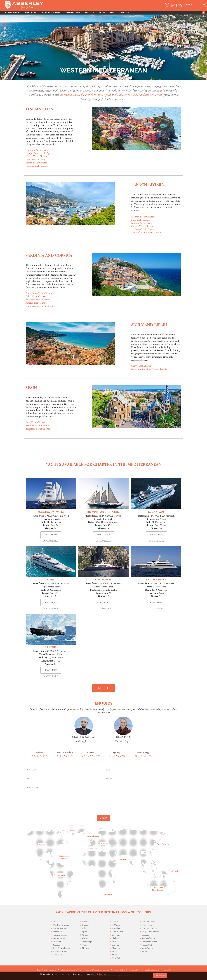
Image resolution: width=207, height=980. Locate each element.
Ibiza (114, 942)
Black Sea (104, 844)
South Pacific (173, 871)
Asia (144, 853)
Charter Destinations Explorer (97, 970)
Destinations (73, 13)
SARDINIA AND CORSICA (49, 256)
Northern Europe (60, 935)
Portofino (116, 928)
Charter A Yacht (12, 13)
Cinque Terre (117, 932)
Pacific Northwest (164, 844)
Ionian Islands (147, 948)
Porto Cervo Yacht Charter (39, 293)
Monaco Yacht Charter (143, 217)
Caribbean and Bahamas (64, 857)
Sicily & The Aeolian (150, 932)
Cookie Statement (152, 970)
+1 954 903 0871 (64, 756)
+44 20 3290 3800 (39, 756)
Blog (113, 13)
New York (116, 958)
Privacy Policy (119, 970)
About (102, 13)
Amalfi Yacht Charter (36, 163)
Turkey (85, 945)
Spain (31, 388)
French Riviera (148, 185)
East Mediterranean (60, 928)
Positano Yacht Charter (37, 166)
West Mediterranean (61, 925)
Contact (125, 13)
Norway (86, 948)
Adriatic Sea (57, 932)
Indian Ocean (125, 859)
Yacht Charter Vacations (47, 970)
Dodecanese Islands (149, 942)
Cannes (115, 922)
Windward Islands (60, 952)
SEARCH (189, 5)
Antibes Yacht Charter (142, 223)
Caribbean (57, 942)
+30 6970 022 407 (90, 756)
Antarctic (108, 894)
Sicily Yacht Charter (141, 366)
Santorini (116, 945)
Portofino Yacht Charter (37, 150)
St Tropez (116, 925)
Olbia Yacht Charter (36, 296)
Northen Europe (92, 836)
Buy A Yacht (31, 13)
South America (60, 875)
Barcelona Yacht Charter (38, 429)
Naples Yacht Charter (36, 156)
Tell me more (102, 974)
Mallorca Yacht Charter (37, 426)
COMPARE (51, 541)
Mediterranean (91, 849)
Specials (89, 13)
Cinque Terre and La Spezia (39, 153)
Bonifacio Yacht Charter (38, 300)
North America (59, 938)
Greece (85, 935)
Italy (84, 928)
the (62, 95)
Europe (55, 922)
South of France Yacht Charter (146, 233)
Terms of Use (135, 970)
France (85, 922)
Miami (115, 955)
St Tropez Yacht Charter (143, 229)
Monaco (86, 925)
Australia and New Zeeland (157, 889)
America (42, 845)
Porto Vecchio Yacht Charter (40, 306)
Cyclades (145, 935)
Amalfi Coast (147, 925)
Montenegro (87, 942)
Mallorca (116, 938)
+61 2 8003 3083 (117, 756)
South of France (148, 922)
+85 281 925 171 (142, 756)
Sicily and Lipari (149, 325)
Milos (114, 952)
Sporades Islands (148, 938)
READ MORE (51, 535)
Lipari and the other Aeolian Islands (149, 369)
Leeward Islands (59, 955)
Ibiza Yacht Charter (35, 422)
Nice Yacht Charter (141, 220)
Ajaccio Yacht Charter (37, 303)
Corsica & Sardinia (149, 928)
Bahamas (56, 945)
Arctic (72, 831)
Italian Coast (40, 109)
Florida (145, 952)
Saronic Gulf (147, 945)
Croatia (85, 938)
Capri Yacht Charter (36, 160)
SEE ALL (103, 688)
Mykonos (116, 948)
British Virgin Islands (61, 948)
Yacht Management (52, 13)
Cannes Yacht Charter (142, 226)
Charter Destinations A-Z (71, 970)
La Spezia (116, 935)
